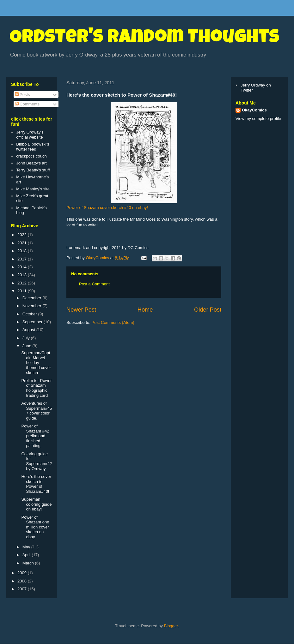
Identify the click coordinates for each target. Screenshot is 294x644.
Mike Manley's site (33, 189)
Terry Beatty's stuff (33, 170)
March (29, 563)
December (33, 298)
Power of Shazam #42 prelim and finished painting (35, 436)
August (29, 330)
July (27, 338)
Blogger (171, 626)
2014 (23, 267)
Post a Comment (94, 284)
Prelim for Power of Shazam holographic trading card (36, 388)
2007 (23, 589)
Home (145, 310)
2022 (23, 235)
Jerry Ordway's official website (30, 135)
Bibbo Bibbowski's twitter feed (33, 147)
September (33, 322)
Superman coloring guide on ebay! (36, 504)
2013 (23, 275)
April (27, 555)
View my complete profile (258, 119)
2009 (23, 573)
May (27, 547)
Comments (27, 104)
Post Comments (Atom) (113, 322)
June (28, 346)
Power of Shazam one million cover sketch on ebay (35, 527)
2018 (23, 251)
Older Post (208, 310)
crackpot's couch (31, 156)
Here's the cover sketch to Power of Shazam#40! (36, 484)
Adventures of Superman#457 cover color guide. (37, 411)
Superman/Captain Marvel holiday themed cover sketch (36, 363)
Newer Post (81, 310)
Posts (22, 95)
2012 (23, 283)
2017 (23, 259)
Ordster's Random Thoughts (144, 39)
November (33, 306)
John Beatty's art (31, 163)
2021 (23, 243)
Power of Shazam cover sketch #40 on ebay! (107, 208)
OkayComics (254, 110)
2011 (23, 291)
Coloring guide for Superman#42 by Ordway (37, 461)
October (30, 314)
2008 (23, 581)
